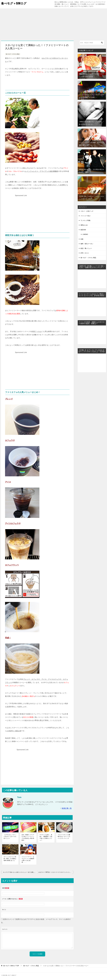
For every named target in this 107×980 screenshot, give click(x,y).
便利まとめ (84, 225)
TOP (11, 966)
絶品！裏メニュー (86, 248)
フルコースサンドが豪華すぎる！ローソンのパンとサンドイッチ (64, 837)
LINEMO (85, 234)
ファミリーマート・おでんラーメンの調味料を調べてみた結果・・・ (28, 860)
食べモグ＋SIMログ (14, 3)
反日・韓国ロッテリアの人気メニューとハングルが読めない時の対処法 (28, 837)
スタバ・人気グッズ (87, 211)
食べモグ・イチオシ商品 (13, 54)
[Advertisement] (53, 23)
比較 (82, 239)
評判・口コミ (85, 253)
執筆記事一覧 (67, 808)
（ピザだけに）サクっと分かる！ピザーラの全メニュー (10, 837)
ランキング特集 (85, 220)
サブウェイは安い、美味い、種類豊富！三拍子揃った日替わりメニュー (46, 837)
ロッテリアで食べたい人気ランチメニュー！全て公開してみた (20, 872)
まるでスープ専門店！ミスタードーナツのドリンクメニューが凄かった (56, 872)
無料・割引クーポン (87, 244)
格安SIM (83, 230)
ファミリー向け (85, 216)
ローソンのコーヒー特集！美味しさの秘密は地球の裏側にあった (10, 859)
